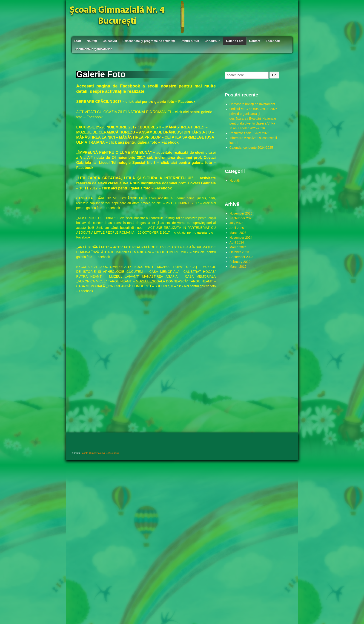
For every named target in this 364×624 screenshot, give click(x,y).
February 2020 (240, 262)
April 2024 (237, 242)
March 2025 (238, 233)
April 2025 (237, 228)
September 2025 (241, 218)
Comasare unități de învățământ (252, 104)
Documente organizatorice (93, 49)
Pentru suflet (190, 41)
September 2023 (241, 257)
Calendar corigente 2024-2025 (251, 148)
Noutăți (92, 41)
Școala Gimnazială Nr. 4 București (99, 453)
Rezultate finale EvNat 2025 (249, 133)
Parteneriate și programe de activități (149, 41)
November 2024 (241, 238)
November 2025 (241, 213)
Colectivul (110, 41)
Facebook (273, 41)
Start (78, 41)
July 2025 (236, 223)
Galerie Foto (235, 41)
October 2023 (239, 252)
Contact (255, 41)
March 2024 (238, 247)
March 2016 (238, 267)
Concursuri (212, 41)
